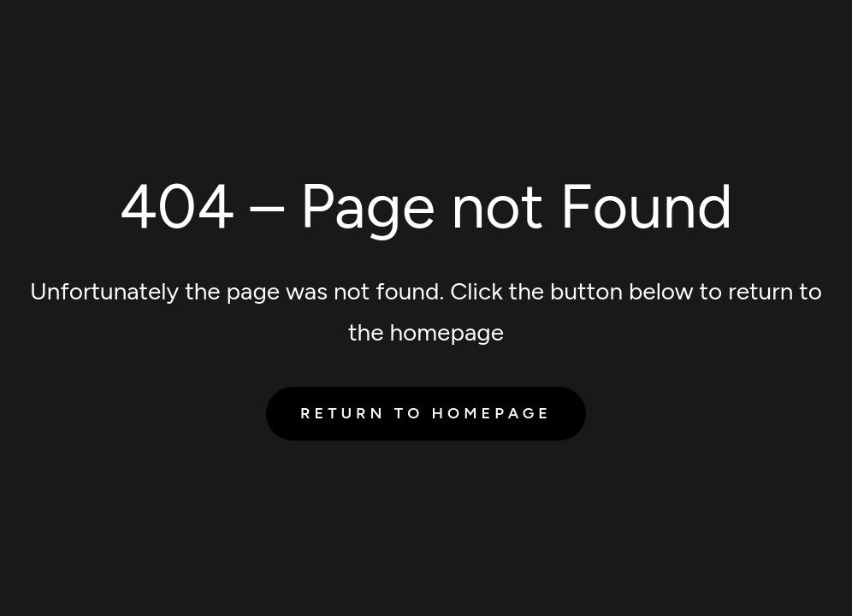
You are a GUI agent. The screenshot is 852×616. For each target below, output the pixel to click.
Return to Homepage (426, 413)
